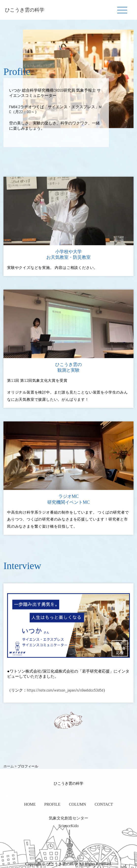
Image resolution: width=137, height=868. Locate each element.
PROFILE (52, 804)
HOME (30, 804)
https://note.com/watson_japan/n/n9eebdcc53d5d (65, 690)
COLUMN (77, 804)
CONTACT (104, 804)
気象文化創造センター (68, 818)
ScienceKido (68, 826)
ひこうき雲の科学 (25, 10)
